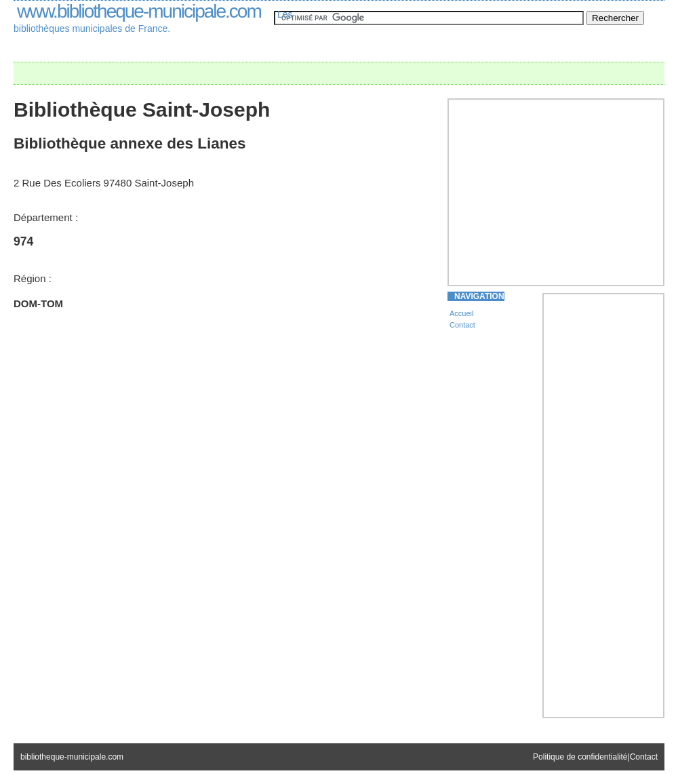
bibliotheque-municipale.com (72, 757)
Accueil (461, 313)
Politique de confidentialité (580, 757)
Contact (462, 325)
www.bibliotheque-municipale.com (139, 11)
